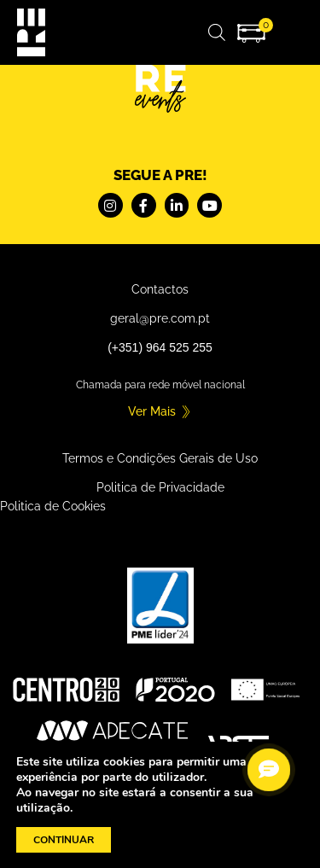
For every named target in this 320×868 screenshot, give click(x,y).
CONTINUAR (64, 840)
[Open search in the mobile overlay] (217, 32)
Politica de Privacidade (160, 487)
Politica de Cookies (53, 506)
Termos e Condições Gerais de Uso (160, 458)
